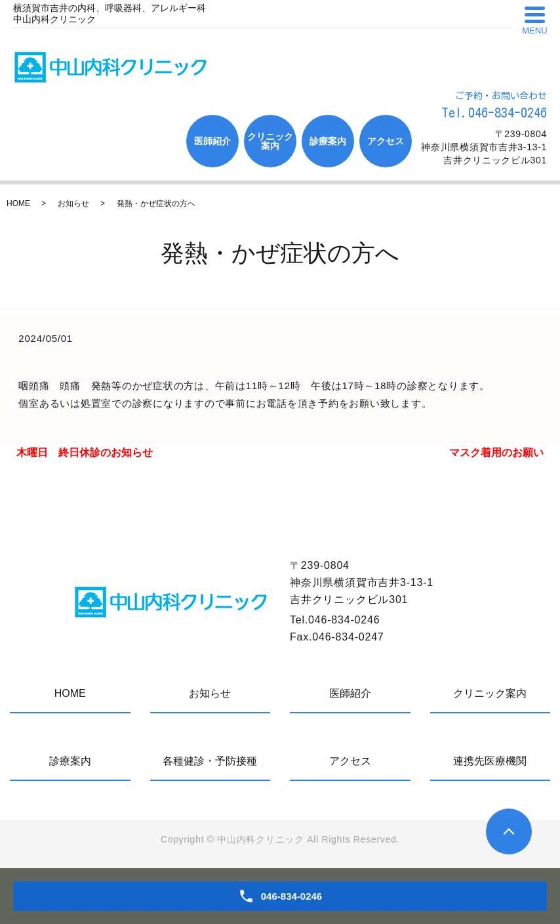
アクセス (386, 141)
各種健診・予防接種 (210, 761)
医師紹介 (212, 141)
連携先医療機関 (490, 761)
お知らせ (73, 203)
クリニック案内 (270, 141)
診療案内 (328, 141)
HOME (18, 203)
